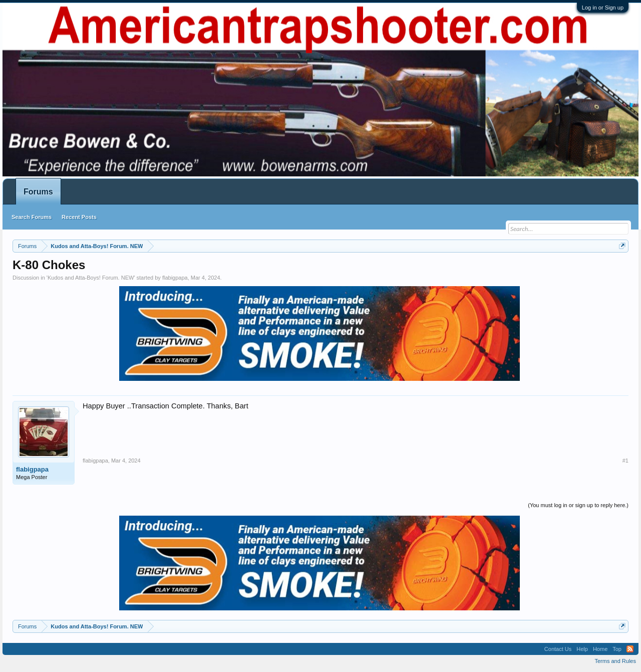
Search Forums (32, 217)
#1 (625, 461)
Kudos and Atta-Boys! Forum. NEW (91, 278)
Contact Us (558, 649)
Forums (38, 192)
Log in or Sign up (603, 8)
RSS (630, 649)
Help (582, 649)
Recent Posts (79, 217)
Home (600, 649)
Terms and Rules (615, 661)
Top (617, 649)
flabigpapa (175, 278)
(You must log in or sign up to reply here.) (578, 505)
